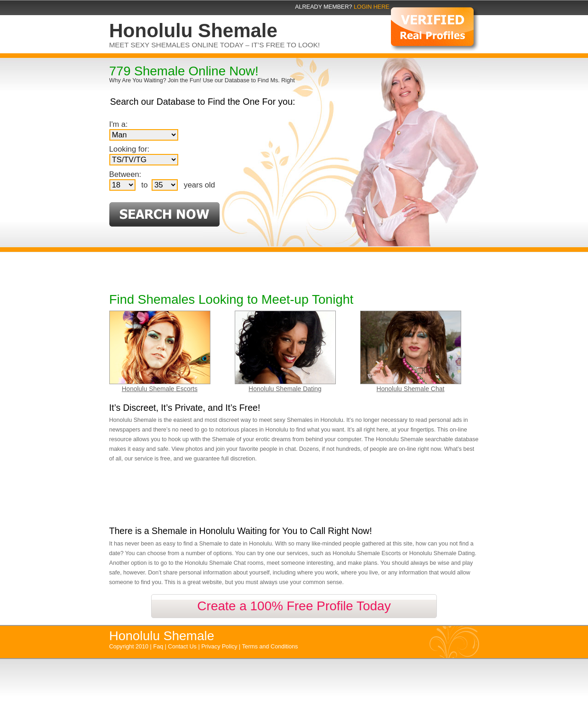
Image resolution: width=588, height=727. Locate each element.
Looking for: (130, 149)
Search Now (164, 214)
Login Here (372, 7)
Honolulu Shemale (162, 636)
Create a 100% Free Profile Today (294, 606)
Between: (125, 174)
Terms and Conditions (270, 647)
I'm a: (119, 124)
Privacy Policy (220, 647)
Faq (159, 647)
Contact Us (183, 647)
